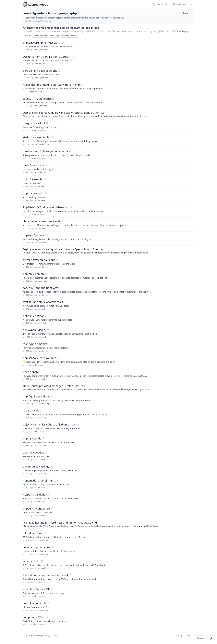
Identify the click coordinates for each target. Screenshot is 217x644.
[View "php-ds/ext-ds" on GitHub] (43, 438)
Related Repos (38, 5)
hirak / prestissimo (34, 165)
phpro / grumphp (34, 193)
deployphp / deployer (36, 330)
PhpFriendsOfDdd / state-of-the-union (46, 207)
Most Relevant (40, 36)
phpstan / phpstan (34, 235)
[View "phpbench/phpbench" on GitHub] (52, 509)
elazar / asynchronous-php (39, 260)
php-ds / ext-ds (32, 438)
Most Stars (55, 36)
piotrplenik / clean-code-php (40, 71)
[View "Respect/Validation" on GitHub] (49, 495)
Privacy (179, 636)
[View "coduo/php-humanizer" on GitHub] (53, 547)
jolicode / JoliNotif (34, 533)
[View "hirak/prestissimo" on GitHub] (47, 165)
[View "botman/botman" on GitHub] (46, 316)
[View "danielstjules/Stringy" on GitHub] (51, 466)
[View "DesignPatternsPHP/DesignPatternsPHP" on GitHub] (75, 57)
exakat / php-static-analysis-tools (43, 302)
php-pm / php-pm (34, 274)
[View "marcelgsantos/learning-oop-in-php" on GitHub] (79, 13)
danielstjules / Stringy (36, 466)
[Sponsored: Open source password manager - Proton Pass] (109, 387)
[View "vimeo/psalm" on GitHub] (42, 561)
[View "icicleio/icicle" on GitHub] (41, 410)
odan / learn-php (33, 179)
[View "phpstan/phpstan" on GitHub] (47, 235)
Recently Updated (70, 36)
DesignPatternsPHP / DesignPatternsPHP (48, 57)
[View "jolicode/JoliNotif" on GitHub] (46, 533)
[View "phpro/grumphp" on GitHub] (46, 193)
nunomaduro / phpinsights (39, 481)
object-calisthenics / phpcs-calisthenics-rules (50, 424)
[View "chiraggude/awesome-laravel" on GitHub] (61, 221)
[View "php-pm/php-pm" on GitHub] (46, 274)
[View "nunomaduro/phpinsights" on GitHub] (58, 481)
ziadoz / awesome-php (37, 137)
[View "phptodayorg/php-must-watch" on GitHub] (63, 43)
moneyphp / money (35, 344)
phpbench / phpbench (37, 509)
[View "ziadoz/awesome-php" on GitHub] (52, 137)
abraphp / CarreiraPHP (37, 589)
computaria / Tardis (35, 617)
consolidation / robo (35, 603)
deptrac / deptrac (33, 452)
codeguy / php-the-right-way (40, 288)
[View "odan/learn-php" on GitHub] (45, 179)
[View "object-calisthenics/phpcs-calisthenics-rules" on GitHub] (79, 424)
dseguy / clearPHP (34, 123)
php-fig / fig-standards (37, 396)
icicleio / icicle (31, 410)
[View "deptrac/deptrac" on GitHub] (46, 452)
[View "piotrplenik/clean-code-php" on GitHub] (59, 71)
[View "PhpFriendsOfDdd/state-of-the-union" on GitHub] (71, 207)
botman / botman (34, 316)
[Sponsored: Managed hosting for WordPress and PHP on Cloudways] (109, 524)
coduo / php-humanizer (37, 547)
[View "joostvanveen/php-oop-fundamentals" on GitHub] (71, 151)
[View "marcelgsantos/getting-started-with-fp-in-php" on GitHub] (82, 85)
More (188, 13)
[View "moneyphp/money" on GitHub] (48, 344)
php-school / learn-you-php (40, 358)
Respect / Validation (35, 495)
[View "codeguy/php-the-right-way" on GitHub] (59, 288)
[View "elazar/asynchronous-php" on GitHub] (57, 260)
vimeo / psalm (32, 561)
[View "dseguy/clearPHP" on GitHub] (47, 123)
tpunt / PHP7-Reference (37, 99)
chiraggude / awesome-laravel (41, 221)
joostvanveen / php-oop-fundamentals (46, 151)
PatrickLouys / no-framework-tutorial (45, 575)
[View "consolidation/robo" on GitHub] (49, 603)
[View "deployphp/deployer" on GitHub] (51, 330)
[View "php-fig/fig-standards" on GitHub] (52, 396)
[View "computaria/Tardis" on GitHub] (48, 617)
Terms (188, 636)
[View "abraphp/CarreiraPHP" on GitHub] (52, 589)
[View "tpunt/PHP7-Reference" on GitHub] (53, 99)
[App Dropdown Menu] (191, 5)
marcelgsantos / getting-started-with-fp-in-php (51, 85)
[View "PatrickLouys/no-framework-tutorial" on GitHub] (70, 575)
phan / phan (30, 372)
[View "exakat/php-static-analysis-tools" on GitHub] (64, 302)
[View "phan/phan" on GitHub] (39, 372)
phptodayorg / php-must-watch (42, 43)
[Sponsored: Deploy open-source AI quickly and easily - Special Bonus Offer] (109, 114)
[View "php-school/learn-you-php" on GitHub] (58, 358)
